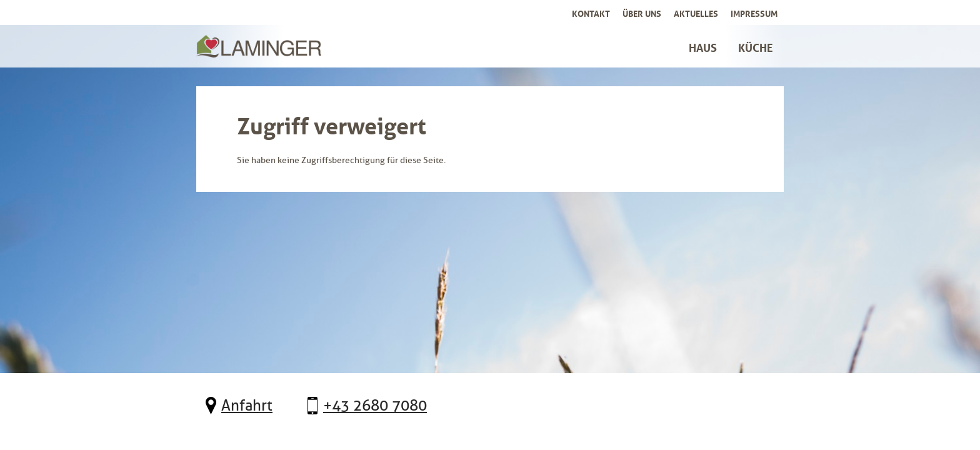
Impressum (754, 12)
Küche (756, 46)
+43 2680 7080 (375, 406)
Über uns (642, 12)
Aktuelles (696, 12)
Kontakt (591, 12)
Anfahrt (247, 406)
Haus (703, 46)
